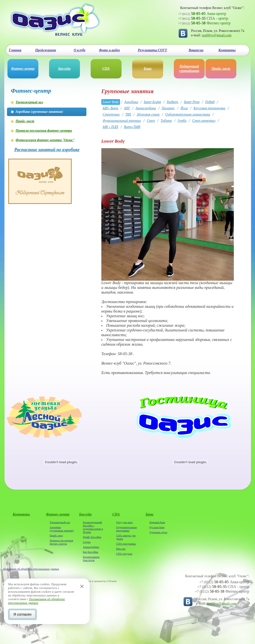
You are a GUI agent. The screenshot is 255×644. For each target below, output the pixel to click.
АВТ (127, 108)
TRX (128, 114)
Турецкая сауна (158, 532)
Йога (184, 108)
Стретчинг (111, 114)
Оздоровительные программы (127, 529)
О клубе (80, 50)
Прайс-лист (221, 69)
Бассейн (64, 69)
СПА (106, 69)
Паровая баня (157, 522)
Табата (166, 121)
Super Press (192, 102)
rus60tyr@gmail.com (217, 35)
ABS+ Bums (110, 108)
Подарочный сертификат (189, 69)
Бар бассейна (91, 552)
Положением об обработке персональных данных (36, 601)
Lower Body (111, 102)
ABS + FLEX (110, 127)
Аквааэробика (146, 108)
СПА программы (126, 544)
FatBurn (172, 102)
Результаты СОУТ (152, 50)
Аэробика (131, 102)
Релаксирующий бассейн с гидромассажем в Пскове (93, 527)
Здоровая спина (148, 114)
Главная (15, 50)
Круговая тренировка (209, 108)
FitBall (210, 102)
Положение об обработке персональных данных (31, 569)
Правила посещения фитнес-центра (61, 542)
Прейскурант (46, 50)
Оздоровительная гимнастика (188, 114)
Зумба (182, 121)
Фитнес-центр (23, 69)
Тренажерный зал (60, 522)
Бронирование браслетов (91, 558)
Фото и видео (109, 50)
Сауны (87, 542)
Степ (151, 121)
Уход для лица (124, 522)
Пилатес (168, 108)
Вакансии (196, 50)
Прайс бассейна (92, 537)
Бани (148, 69)
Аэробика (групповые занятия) (62, 529)
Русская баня (157, 527)
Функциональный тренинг (122, 121)
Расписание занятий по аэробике (47, 150)
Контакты (227, 50)
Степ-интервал (204, 121)
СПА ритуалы (124, 554)
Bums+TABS (132, 127)
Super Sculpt (153, 102)
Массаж (121, 549)
